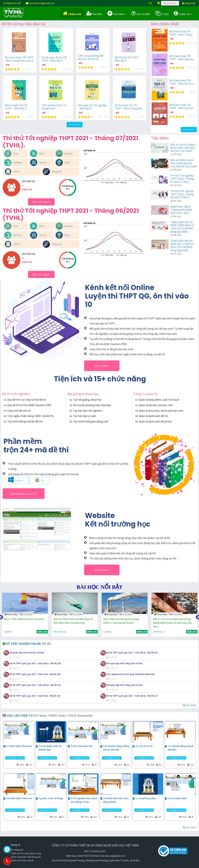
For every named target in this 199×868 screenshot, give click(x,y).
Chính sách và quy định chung (26, 853)
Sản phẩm (117, 13)
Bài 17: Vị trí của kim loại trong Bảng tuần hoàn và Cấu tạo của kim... (169, 623)
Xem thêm (102, 366)
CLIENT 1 (6, 632)
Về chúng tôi (17, 850)
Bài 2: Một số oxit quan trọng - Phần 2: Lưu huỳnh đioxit (119, 621)
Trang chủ (72, 13)
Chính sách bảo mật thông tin (26, 857)
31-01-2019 (24, 614)
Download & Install (24, 494)
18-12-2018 (172, 614)
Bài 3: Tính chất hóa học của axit (22, 619)
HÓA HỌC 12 (58, 632)
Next (197, 616)
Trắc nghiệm (141, 13)
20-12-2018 (74, 614)
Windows (16, 480)
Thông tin (183, 13)
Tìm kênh (94, 13)
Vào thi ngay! (41, 202)
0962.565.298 (22, 861)
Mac (39, 480)
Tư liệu (162, 13)
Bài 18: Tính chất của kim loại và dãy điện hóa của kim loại (71, 621)
